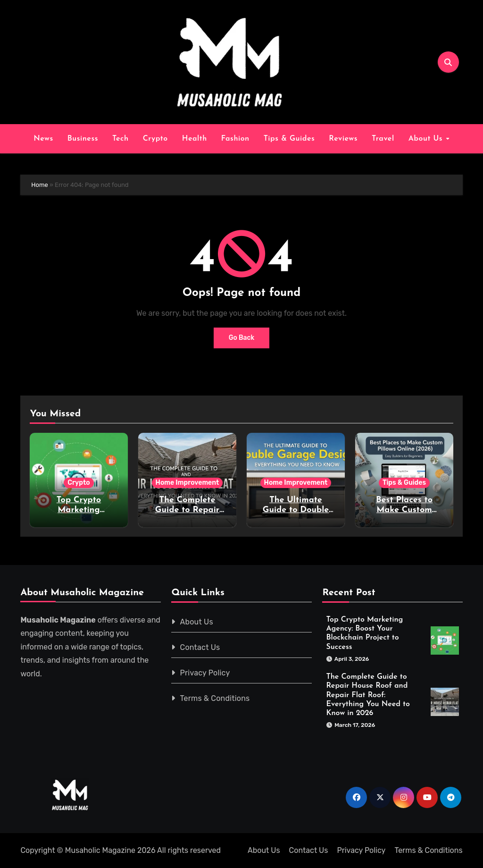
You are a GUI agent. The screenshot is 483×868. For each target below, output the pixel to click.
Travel (383, 139)
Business (83, 139)
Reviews (343, 139)
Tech (121, 139)
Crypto (155, 139)
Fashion (235, 139)
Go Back (242, 338)
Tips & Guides (289, 139)
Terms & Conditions (215, 698)
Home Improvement (187, 483)
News (43, 139)
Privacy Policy (205, 673)
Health (195, 139)
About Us (427, 139)
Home (40, 185)
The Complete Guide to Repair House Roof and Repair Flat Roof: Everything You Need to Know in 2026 (368, 695)
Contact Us (200, 647)
